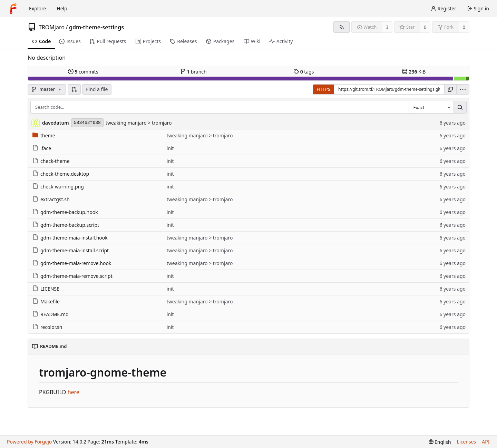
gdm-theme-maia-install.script (71, 250)
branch (193, 72)
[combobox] (431, 107)
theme (44, 135)
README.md (51, 314)
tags (304, 72)
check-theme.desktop (61, 174)
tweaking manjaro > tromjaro (139, 123)
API (486, 442)
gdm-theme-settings (96, 27)
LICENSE (46, 289)
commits (83, 72)
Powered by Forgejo (29, 442)
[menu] (463, 89)
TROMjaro (52, 27)
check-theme (51, 161)
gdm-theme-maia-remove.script (72, 276)
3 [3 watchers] (387, 27)
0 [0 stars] (425, 27)
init (170, 148)
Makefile (46, 301)
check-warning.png (58, 187)
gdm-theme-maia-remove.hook (72, 263)
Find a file (97, 89)
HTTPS (323, 89)
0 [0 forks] (464, 27)
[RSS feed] (342, 27)
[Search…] (460, 107)
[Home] (13, 9)
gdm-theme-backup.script (66, 225)
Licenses (467, 442)
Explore (37, 8)
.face (42, 148)
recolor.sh (47, 327)
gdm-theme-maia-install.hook (70, 238)
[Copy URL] (450, 89)
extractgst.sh (51, 199)
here (74, 392)
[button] (74, 89)
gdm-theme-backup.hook (65, 212)
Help (62, 8)
